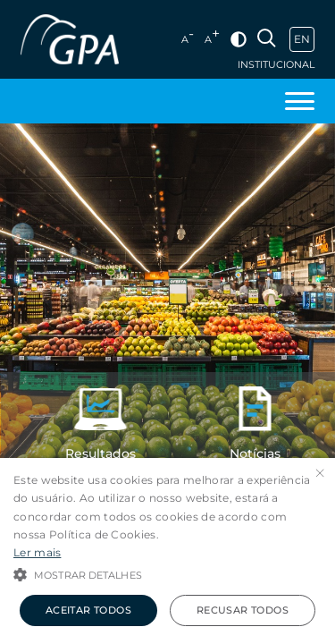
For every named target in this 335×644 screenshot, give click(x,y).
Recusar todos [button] (243, 610)
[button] (167, 573)
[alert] (167, 551)
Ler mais (37, 552)
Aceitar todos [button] (88, 610)
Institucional (276, 65)
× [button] (319, 474)
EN (302, 39)
